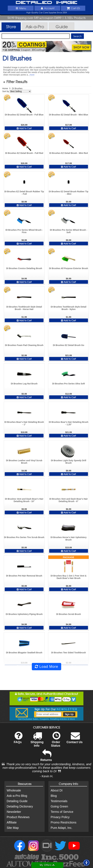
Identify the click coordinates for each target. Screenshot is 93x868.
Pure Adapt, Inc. (61, 828)
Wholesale (14, 790)
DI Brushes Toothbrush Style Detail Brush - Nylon (68, 308)
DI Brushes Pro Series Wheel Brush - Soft (69, 231)
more (32, 75)
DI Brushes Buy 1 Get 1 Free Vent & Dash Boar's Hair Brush (68, 577)
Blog (54, 796)
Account (47, 8)
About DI (57, 790)
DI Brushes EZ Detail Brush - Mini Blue (69, 115)
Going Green (59, 806)
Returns (46, 757)
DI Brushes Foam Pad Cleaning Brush (24, 345)
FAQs (18, 740)
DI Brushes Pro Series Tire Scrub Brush (24, 537)
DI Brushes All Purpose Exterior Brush (68, 268)
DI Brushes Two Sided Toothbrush (69, 653)
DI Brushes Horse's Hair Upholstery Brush (69, 539)
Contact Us (75, 740)
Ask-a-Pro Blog (17, 796)
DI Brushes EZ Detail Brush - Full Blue (24, 115)
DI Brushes (17, 88)
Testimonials (59, 801)
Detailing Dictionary (20, 806)
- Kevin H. (47, 776)
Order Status (56, 741)
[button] (86, 863)
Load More (47, 667)
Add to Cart (24, 128)
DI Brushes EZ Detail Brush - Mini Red (69, 153)
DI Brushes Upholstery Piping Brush (24, 614)
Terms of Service (62, 812)
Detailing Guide (17, 801)
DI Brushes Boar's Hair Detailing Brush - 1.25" (69, 423)
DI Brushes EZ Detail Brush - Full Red (24, 153)
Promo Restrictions (64, 822)
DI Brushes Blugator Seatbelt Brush (24, 653)
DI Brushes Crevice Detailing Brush (24, 268)
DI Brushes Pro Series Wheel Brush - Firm (24, 231)
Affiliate (12, 822)
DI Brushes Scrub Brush (68, 614)
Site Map (13, 828)
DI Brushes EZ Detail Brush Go (69, 345)
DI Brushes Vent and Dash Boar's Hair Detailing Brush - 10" (24, 500)
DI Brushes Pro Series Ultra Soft (68, 384)
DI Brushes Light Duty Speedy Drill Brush (68, 462)
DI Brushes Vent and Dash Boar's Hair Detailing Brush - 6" (68, 500)
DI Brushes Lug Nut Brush (24, 384)
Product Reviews (18, 817)
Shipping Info (37, 741)
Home (5, 88)
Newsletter (14, 812)
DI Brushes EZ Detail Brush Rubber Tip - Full (24, 193)
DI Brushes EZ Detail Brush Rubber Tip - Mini (69, 193)
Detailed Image (47, 3)
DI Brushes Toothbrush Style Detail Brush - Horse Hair (24, 308)
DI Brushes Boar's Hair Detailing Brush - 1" (24, 423)
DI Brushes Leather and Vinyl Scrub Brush (24, 462)
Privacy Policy (60, 817)
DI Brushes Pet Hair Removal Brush (24, 576)
